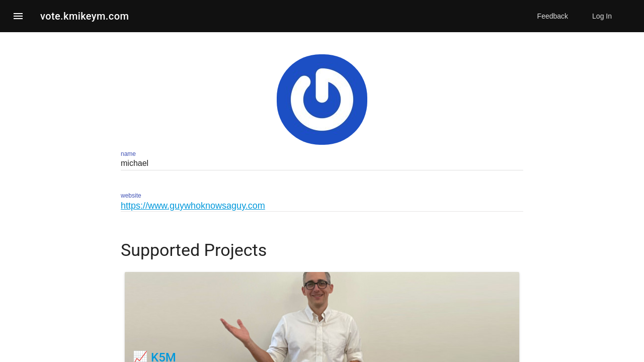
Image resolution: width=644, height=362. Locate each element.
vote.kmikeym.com (85, 16)
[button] (18, 16)
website (131, 196)
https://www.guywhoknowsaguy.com (193, 206)
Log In (602, 16)
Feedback (553, 16)
